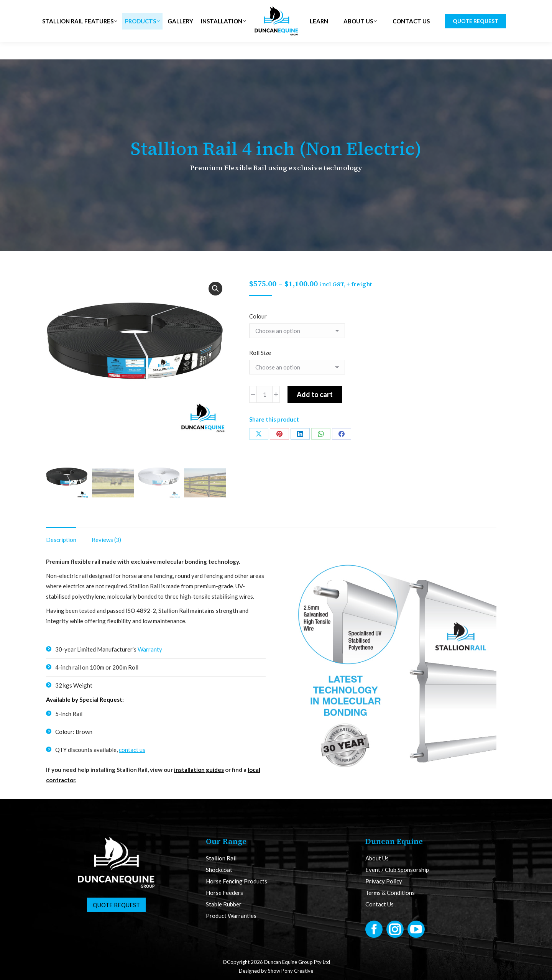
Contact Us (379, 904)
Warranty (150, 649)
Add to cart (315, 394)
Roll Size (260, 353)
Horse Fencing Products (237, 881)
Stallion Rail (221, 858)
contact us (132, 750)
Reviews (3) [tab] (106, 540)
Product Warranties (231, 916)
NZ (157, 9)
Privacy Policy (384, 881)
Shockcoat (219, 870)
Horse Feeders (224, 893)
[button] (215, 289)
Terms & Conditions (390, 893)
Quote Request (116, 905)
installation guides (199, 770)
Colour (258, 316)
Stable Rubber (224, 904)
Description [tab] (61, 540)
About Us (377, 858)
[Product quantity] (264, 394)
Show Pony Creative (291, 971)
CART (492, 9)
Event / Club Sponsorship (397, 870)
